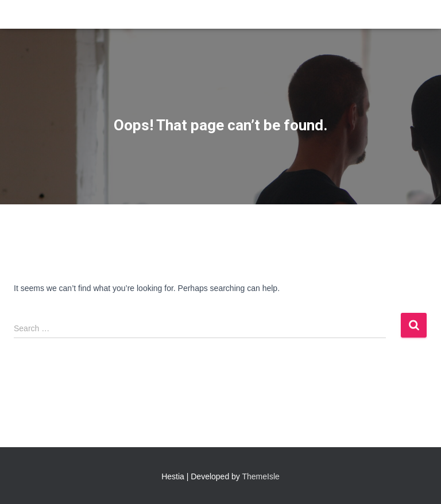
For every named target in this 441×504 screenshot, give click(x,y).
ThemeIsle (261, 476)
